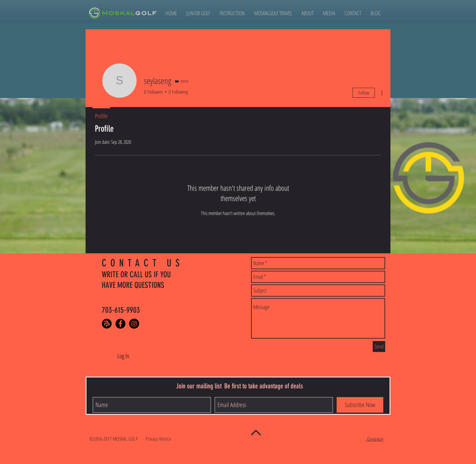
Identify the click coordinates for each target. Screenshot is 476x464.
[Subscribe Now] (360, 405)
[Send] (379, 347)
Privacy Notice (159, 439)
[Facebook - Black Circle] (120, 324)
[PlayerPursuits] (107, 324)
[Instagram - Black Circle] (134, 324)
